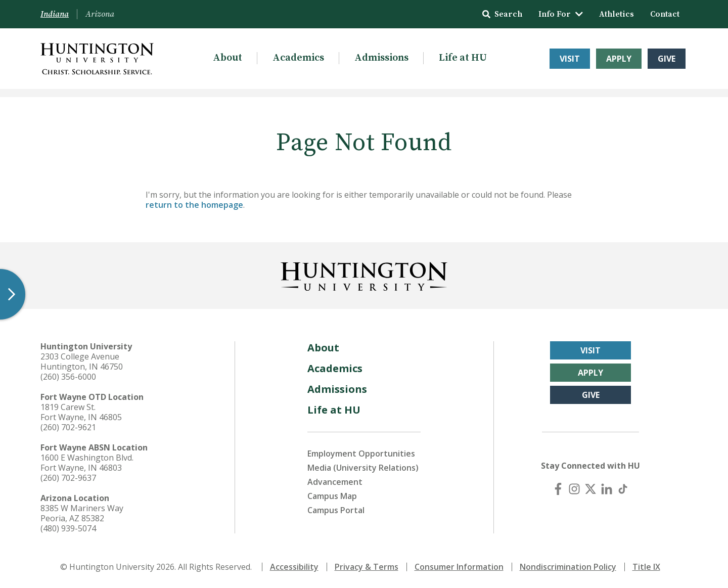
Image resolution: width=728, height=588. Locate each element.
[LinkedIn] (607, 489)
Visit (570, 59)
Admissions (381, 58)
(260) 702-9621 (68, 427)
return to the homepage (194, 205)
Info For (561, 14)
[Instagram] (574, 489)
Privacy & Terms (367, 567)
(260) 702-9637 (68, 478)
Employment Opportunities (361, 454)
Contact (665, 14)
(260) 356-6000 (68, 377)
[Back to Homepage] (364, 275)
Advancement (335, 482)
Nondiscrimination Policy (568, 567)
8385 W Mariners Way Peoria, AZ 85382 (82, 513)
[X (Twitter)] (590, 489)
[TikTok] (623, 489)
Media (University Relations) (363, 468)
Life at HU (463, 58)
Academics (298, 58)
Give (667, 59)
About (227, 58)
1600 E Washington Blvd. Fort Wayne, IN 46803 (87, 463)
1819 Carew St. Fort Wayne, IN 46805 (81, 412)
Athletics (617, 14)
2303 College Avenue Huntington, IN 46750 (82, 361)
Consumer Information (459, 567)
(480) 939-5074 (68, 528)
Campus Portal (336, 510)
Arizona (100, 14)
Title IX (646, 567)
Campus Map (332, 496)
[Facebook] (558, 489)
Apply (619, 59)
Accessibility (294, 567)
